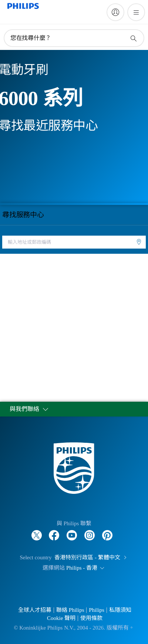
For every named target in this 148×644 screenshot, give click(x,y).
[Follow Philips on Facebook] (54, 532)
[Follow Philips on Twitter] (37, 532)
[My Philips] (115, 12)
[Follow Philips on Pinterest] (107, 532)
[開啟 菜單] (136, 12)
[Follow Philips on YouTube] (72, 532)
